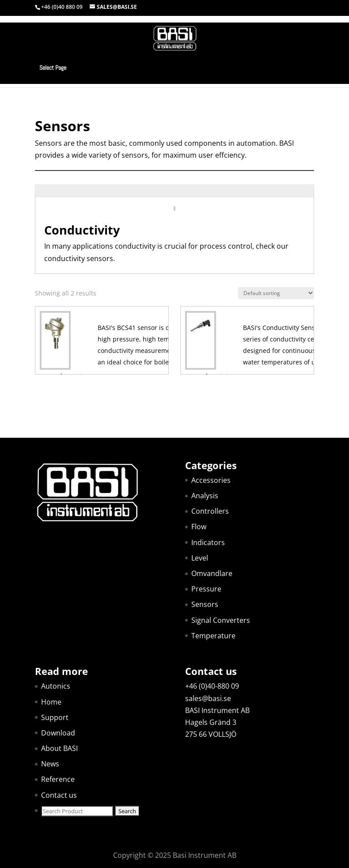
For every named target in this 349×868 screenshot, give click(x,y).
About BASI (59, 748)
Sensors (205, 604)
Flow (199, 527)
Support (55, 717)
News (50, 764)
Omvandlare (212, 573)
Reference (58, 779)
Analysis (205, 496)
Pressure (206, 589)
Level (200, 558)
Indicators (208, 542)
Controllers (210, 511)
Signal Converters (221, 620)
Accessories (211, 480)
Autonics (56, 686)
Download (58, 733)
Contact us (59, 795)
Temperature (213, 636)
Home (51, 702)
